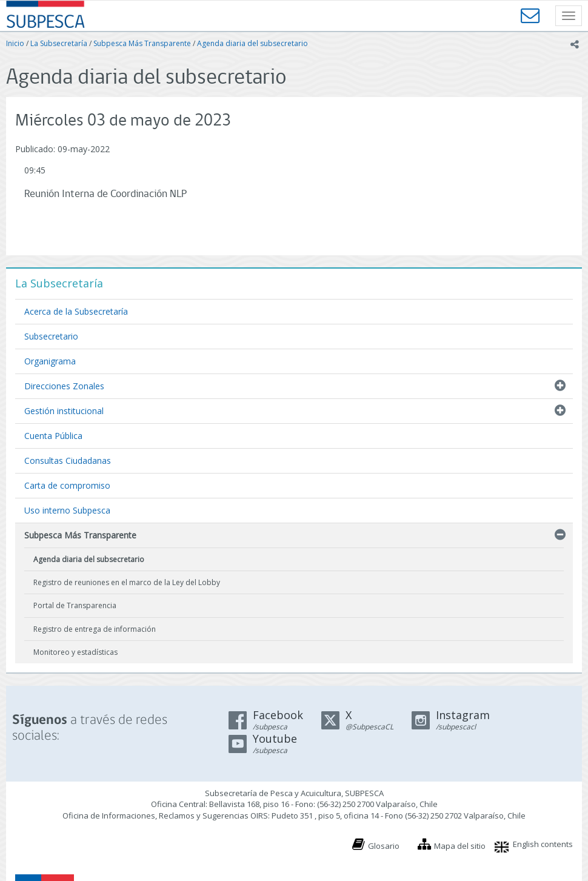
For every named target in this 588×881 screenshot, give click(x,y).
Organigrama (50, 361)
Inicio (15, 43)
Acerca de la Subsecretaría (76, 311)
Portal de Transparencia (75, 605)
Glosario (384, 846)
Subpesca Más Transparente (142, 43)
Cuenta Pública (53, 436)
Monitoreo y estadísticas (75, 652)
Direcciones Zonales (64, 386)
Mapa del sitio (460, 846)
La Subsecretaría (59, 43)
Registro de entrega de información (95, 629)
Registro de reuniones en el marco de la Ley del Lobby (127, 582)
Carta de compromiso (67, 485)
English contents (543, 844)
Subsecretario (51, 336)
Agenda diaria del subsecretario (252, 43)
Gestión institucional (64, 411)
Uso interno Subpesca (67, 510)
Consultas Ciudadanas (68, 461)
